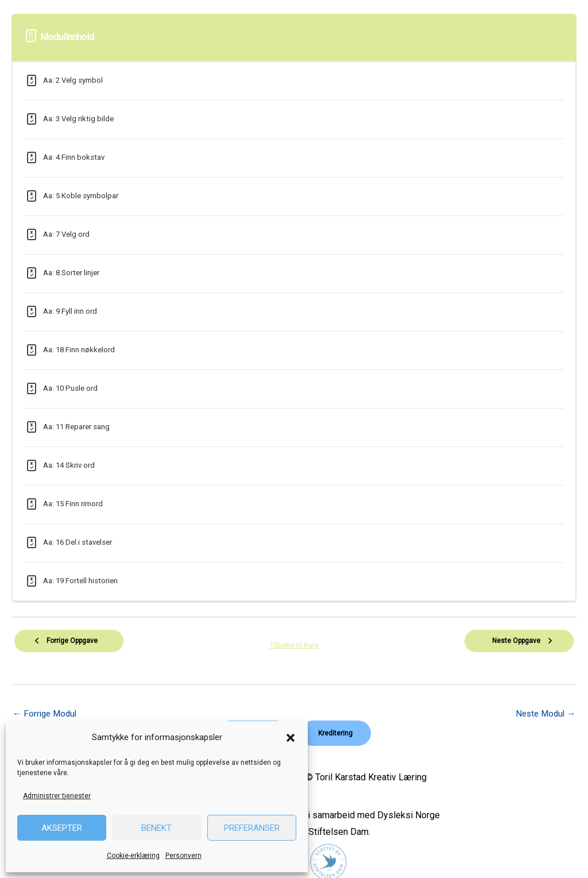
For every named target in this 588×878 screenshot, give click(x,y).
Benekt (156, 828)
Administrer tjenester (57, 796)
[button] (291, 738)
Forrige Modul (47, 708)
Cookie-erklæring (133, 856)
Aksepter (62, 828)
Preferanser (252, 828)
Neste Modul (543, 708)
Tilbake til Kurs (294, 642)
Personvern (183, 856)
